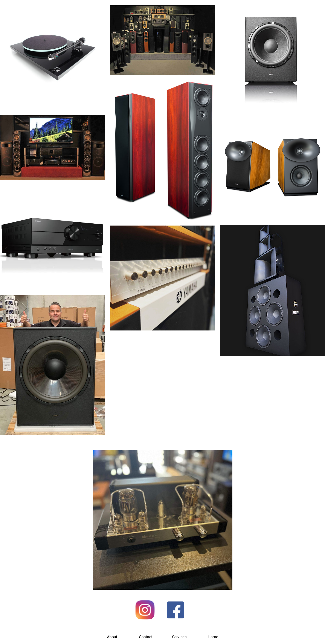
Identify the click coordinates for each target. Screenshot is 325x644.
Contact (146, 637)
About (112, 637)
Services (179, 637)
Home (213, 637)
